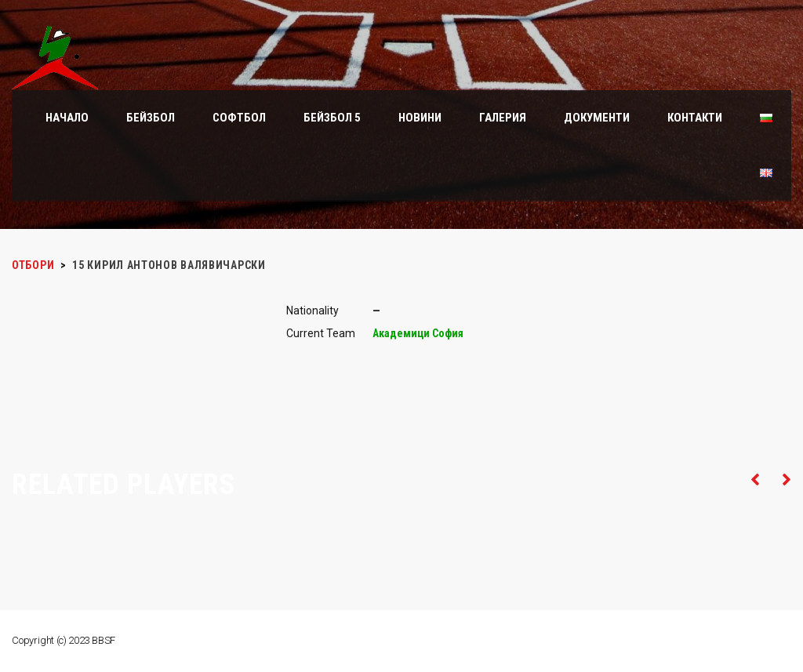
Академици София (418, 333)
